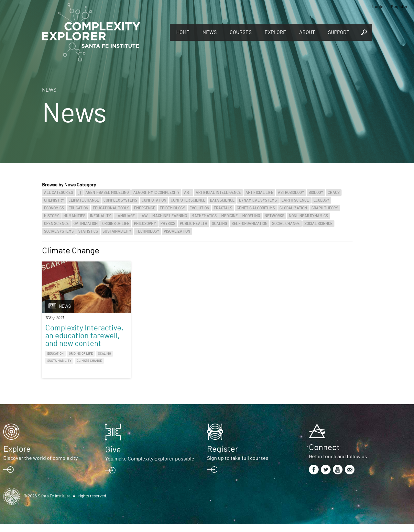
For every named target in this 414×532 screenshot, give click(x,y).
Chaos (334, 193)
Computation (154, 200)
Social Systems (59, 231)
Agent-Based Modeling (107, 193)
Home (183, 32)
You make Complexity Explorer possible (150, 467)
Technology (147, 231)
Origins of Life (116, 224)
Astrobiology (291, 193)
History (51, 216)
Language (125, 216)
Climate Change (84, 200)
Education (78, 208)
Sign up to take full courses (238, 466)
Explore (275, 32)
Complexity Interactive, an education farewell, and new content (78, 340)
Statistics (88, 231)
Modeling (251, 216)
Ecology (321, 200)
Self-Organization (250, 224)
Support (339, 32)
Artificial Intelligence (218, 193)
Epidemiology (172, 208)
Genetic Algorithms (256, 208)
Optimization (86, 224)
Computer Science (188, 200)
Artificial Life (259, 193)
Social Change (286, 224)
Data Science (222, 200)
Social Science (318, 224)
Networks (274, 216)
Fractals (223, 208)
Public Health (194, 224)
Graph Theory (325, 208)
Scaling (219, 224)
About (307, 32)
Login (378, 6)
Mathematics (204, 216)
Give (113, 458)
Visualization (177, 231)
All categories (59, 193)
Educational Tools (111, 208)
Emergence (145, 208)
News (210, 32)
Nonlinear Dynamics (308, 216)
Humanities (74, 216)
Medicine (229, 216)
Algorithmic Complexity (156, 193)
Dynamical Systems (258, 200)
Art (188, 193)
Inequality (100, 216)
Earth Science (295, 200)
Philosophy (145, 224)
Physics (168, 224)
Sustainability (117, 231)
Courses (241, 32)
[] (79, 193)
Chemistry (54, 200)
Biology (316, 193)
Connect (324, 455)
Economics (54, 208)
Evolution (199, 208)
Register (399, 6)
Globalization (293, 208)
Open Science (56, 224)
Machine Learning (170, 216)
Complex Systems (120, 200)
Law (144, 216)
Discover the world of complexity (40, 466)
